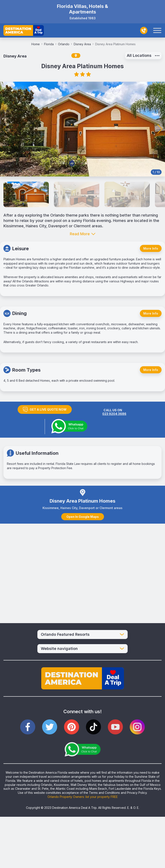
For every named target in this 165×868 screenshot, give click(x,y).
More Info (151, 248)
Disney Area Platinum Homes (115, 44)
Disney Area (84, 44)
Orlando (65, 44)
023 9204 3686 (114, 414)
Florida (50, 44)
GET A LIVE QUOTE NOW (45, 409)
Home (37, 44)
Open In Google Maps (83, 517)
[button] (160, 129)
